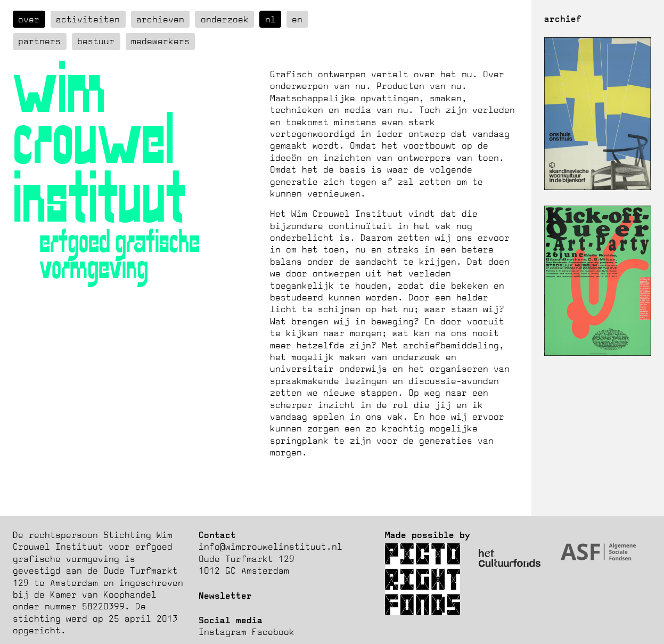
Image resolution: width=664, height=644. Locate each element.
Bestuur (96, 41)
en (297, 19)
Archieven (160, 19)
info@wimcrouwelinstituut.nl (270, 547)
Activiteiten (88, 19)
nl (270, 19)
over (29, 19)
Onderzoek (225, 19)
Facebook (273, 632)
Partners (39, 41)
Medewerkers (160, 41)
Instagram (223, 632)
